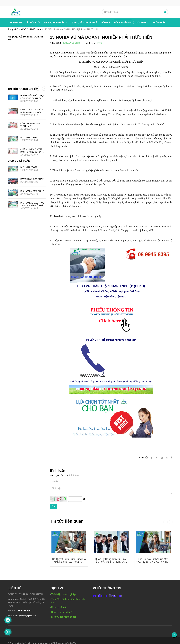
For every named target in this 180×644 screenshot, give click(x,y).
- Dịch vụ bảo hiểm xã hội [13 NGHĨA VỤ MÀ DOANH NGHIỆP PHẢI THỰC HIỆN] (63, 617)
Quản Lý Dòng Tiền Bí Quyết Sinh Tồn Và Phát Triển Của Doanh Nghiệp (111, 562)
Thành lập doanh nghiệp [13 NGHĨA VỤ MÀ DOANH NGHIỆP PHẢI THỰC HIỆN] (63, 594)
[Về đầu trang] (174, 635)
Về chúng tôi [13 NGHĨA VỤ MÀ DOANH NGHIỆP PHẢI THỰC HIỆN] (33, 22)
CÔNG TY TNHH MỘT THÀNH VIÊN (30, 125)
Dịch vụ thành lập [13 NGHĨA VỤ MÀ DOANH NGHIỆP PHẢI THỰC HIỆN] (54, 22)
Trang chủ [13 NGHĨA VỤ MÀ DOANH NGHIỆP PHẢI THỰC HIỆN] (16, 22)
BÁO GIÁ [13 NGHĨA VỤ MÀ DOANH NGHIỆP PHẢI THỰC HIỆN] (106, 22)
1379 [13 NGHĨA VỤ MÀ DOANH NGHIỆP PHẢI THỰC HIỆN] (99, 43)
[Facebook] (152, 458)
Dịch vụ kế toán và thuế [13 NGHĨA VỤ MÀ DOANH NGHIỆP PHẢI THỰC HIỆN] (84, 22)
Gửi (54, 506)
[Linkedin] (162, 458)
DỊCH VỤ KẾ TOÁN (29, 137)
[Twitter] (157, 458)
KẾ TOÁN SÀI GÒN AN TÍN (32, 179)
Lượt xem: (90, 43)
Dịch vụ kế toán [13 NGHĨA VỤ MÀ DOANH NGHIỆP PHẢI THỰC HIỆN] (59, 607)
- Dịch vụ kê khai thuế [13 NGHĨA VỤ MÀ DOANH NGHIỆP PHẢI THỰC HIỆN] (61, 612)
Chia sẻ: (143, 458)
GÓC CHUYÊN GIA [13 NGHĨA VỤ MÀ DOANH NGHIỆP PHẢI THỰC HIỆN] (123, 23)
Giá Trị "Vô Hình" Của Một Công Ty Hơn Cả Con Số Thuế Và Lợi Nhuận (153, 562)
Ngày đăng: (56, 43)
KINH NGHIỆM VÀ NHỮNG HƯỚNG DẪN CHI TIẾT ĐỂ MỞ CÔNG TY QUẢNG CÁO (33, 112)
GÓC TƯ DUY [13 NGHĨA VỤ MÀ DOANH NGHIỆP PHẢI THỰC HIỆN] (142, 22)
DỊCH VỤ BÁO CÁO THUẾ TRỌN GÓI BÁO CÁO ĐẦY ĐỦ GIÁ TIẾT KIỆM (32, 205)
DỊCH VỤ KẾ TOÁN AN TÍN (32, 191)
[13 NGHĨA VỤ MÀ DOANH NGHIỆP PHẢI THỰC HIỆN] (87, 265)
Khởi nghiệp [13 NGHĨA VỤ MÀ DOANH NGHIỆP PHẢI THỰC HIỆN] (159, 22)
